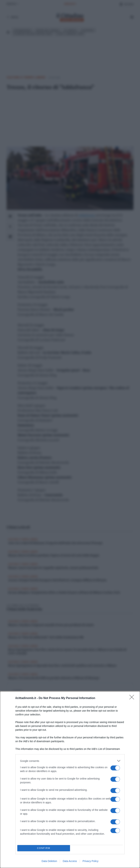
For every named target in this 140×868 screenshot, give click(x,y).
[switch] (115, 768)
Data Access (70, 861)
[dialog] (70, 780)
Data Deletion (49, 861)
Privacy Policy (91, 861)
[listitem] (70, 761)
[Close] (133, 698)
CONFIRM (44, 848)
